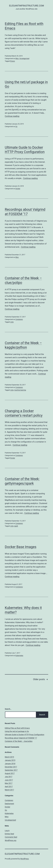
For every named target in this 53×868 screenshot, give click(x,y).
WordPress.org (11, 840)
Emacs (13, 61)
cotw (12, 322)
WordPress (25, 859)
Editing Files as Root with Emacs (17, 728)
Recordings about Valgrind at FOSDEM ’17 (21, 738)
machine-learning (20, 390)
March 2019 (9, 757)
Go (16, 127)
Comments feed (11, 837)
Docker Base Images (21, 547)
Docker (18, 189)
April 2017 (9, 787)
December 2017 (11, 767)
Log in (7, 831)
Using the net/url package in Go (17, 731)
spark (16, 526)
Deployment (9, 804)
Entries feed (9, 834)
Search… (8, 709)
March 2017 (9, 790)
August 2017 (10, 773)
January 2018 (10, 764)
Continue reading (12, 116)
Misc (17, 59)
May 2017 (9, 783)
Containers (19, 319)
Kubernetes (19, 656)
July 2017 (9, 777)
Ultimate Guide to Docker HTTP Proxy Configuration (25, 735)
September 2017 (11, 770)
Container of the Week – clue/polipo (19, 741)
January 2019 (10, 760)
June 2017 (9, 780)
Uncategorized (24, 59)
